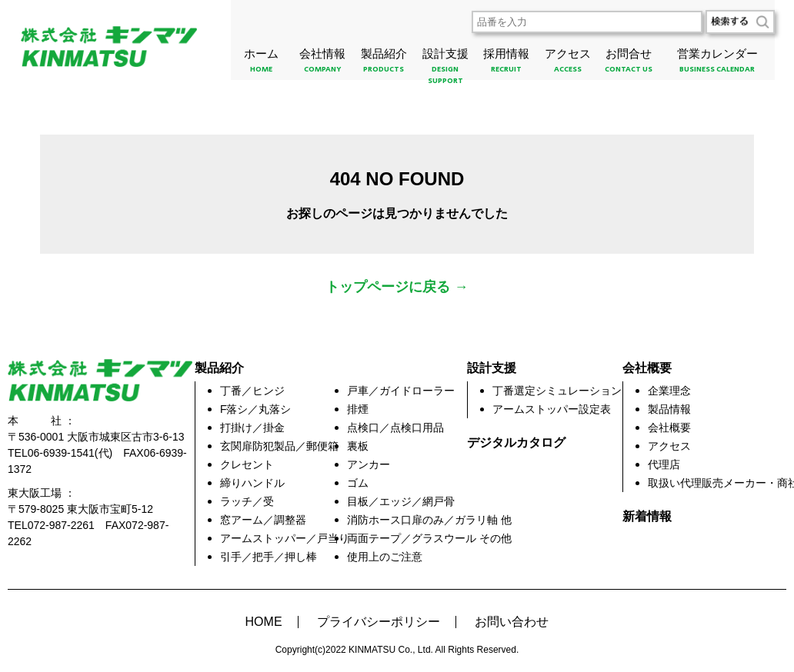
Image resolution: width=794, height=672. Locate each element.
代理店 (664, 464)
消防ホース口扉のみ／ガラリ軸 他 (429, 520)
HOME (264, 622)
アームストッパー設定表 (552, 409)
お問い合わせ (512, 622)
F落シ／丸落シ (256, 409)
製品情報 (669, 409)
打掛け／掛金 (252, 427)
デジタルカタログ (516, 442)
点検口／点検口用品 (395, 427)
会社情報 (323, 63)
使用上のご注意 (385, 557)
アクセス (568, 63)
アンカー (369, 464)
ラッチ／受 (247, 501)
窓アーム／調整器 (263, 520)
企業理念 (669, 391)
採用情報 (506, 63)
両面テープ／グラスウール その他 (429, 538)
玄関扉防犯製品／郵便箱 (279, 446)
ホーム (262, 63)
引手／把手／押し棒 (269, 557)
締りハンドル (252, 483)
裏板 (358, 446)
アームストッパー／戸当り (285, 538)
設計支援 (445, 69)
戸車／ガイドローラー (401, 391)
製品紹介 (384, 63)
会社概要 (669, 427)
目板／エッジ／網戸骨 (401, 501)
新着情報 (647, 516)
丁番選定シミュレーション (557, 391)
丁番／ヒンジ (252, 391)
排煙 (358, 409)
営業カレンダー (717, 63)
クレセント (247, 464)
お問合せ (629, 63)
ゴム (358, 483)
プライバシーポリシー (379, 622)
